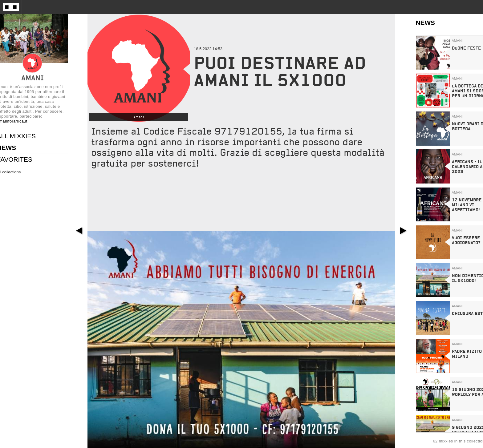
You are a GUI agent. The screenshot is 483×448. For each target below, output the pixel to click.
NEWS (425, 23)
